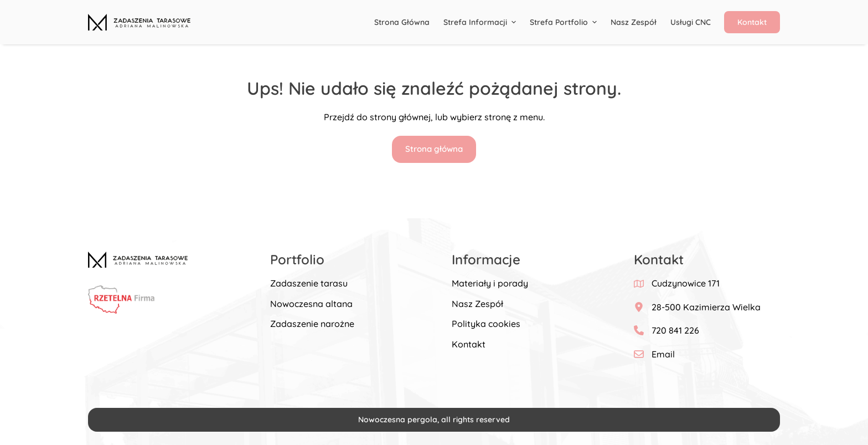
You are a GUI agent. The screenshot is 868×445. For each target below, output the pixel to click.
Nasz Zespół (477, 304)
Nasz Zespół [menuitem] (634, 22)
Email (663, 354)
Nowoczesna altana (311, 304)
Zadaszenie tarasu (309, 283)
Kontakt (469, 344)
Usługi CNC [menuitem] (691, 22)
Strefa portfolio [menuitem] (565, 22)
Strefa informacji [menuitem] (481, 22)
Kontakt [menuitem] (752, 22)
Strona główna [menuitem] (402, 22)
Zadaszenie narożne (312, 324)
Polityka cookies (486, 324)
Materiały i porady (490, 283)
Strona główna (434, 149)
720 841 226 (675, 330)
